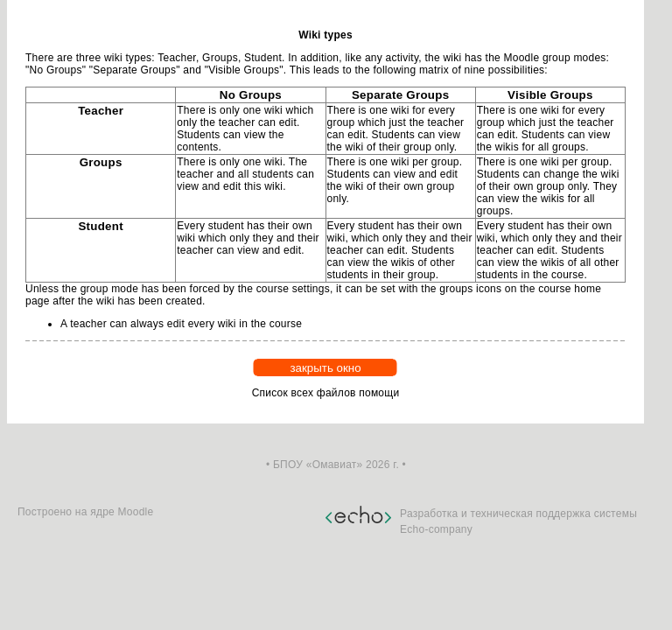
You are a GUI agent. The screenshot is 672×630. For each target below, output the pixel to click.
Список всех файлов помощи (326, 393)
